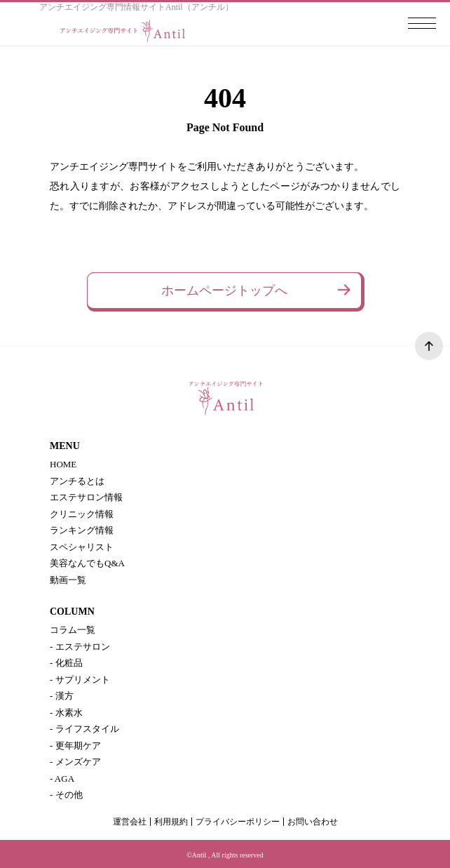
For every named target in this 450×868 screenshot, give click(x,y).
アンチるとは (77, 481)
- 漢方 (62, 696)
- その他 (66, 795)
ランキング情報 (82, 530)
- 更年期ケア (75, 746)
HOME (63, 464)
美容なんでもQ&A (87, 563)
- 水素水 (66, 713)
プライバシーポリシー (238, 822)
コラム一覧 (73, 630)
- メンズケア (75, 762)
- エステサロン (80, 647)
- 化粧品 (66, 663)
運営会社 (130, 822)
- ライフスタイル (84, 729)
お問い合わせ (313, 822)
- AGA (62, 779)
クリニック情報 (82, 514)
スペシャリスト (82, 547)
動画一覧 (68, 580)
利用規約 (171, 822)
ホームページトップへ (224, 291)
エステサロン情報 (86, 497)
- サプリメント (80, 680)
